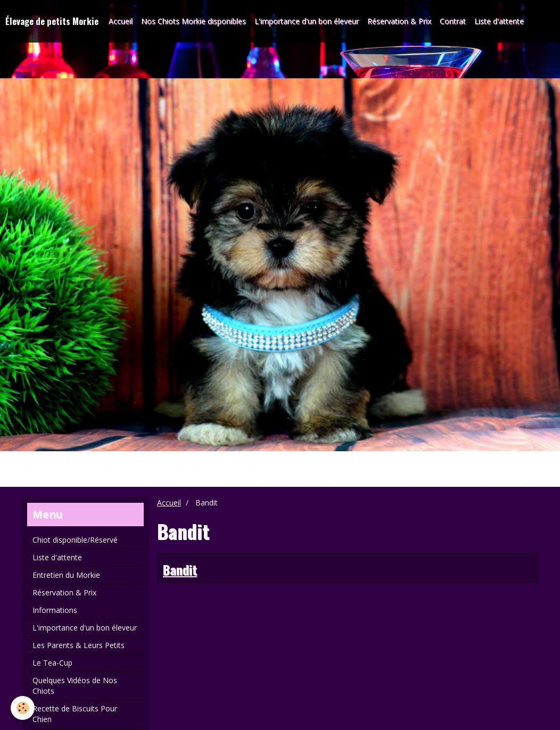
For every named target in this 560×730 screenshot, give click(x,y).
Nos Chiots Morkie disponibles (193, 21)
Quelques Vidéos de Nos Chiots (75, 686)
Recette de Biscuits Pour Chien (75, 714)
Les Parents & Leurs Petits (79, 645)
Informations (55, 610)
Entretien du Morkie (66, 575)
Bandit (180, 569)
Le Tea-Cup (52, 663)
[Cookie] (23, 708)
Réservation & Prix (399, 21)
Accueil (121, 21)
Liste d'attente (499, 21)
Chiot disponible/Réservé (75, 540)
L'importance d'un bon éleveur (307, 21)
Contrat (453, 21)
